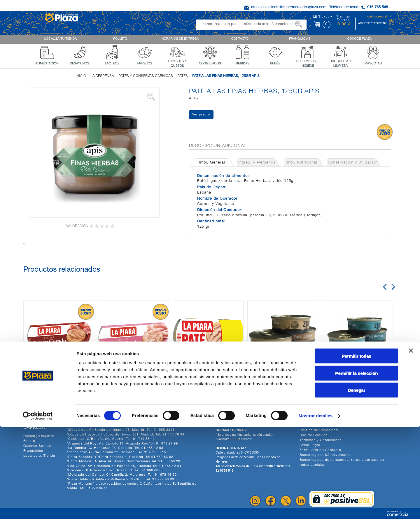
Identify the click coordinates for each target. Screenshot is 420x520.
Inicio (81, 76)
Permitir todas (357, 449)
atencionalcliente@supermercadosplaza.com (289, 7)
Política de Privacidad (319, 431)
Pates (183, 76)
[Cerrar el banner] (411, 443)
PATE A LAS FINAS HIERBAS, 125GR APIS (226, 76)
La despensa (102, 76)
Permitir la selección (356, 466)
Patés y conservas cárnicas (146, 76)
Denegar (356, 483)
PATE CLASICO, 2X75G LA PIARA (208, 381)
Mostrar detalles (316, 508)
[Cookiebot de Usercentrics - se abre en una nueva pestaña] (38, 509)
